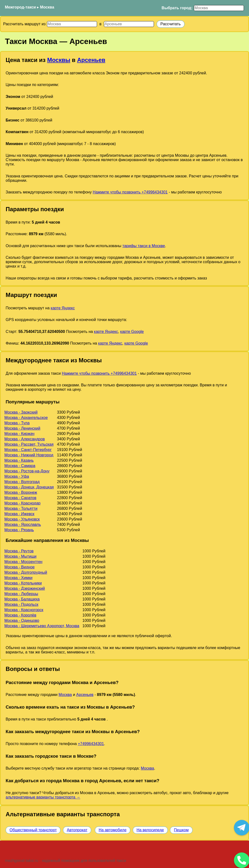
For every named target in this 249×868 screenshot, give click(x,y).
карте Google (132, 332)
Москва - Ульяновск (22, 519)
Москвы (59, 60)
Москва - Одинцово (22, 621)
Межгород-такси (20, 7)
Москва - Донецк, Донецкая (29, 487)
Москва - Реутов (19, 551)
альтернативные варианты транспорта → (43, 797)
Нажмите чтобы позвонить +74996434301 (130, 192)
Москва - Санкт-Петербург (28, 450)
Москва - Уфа (17, 476)
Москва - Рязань (19, 530)
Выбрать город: (177, 8)
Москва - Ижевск (19, 514)
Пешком (181, 830)
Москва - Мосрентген (23, 562)
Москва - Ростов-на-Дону (27, 471)
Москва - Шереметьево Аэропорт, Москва (42, 626)
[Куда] (129, 24)
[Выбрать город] (219, 8)
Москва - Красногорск (24, 610)
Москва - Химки (18, 578)
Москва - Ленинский (22, 428)
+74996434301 (91, 744)
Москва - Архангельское (26, 418)
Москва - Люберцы (21, 594)
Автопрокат (77, 830)
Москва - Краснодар (22, 503)
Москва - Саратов (20, 498)
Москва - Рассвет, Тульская (29, 444)
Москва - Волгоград (22, 482)
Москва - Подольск (21, 604)
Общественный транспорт (33, 830)
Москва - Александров (25, 439)
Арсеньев (91, 60)
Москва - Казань (19, 460)
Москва (47, 7)
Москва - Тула (17, 423)
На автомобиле (113, 830)
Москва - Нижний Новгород (29, 455)
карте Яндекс (63, 308)
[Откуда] (72, 24)
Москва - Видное (19, 567)
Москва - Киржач (19, 434)
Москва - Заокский (21, 412)
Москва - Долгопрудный (26, 572)
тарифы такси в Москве (144, 246)
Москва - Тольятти (21, 508)
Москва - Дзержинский (25, 588)
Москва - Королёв (20, 615)
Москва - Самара (20, 466)
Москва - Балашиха (22, 599)
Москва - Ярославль (23, 525)
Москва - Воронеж (21, 492)
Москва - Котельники (23, 583)
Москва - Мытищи (20, 556)
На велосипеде (150, 830)
